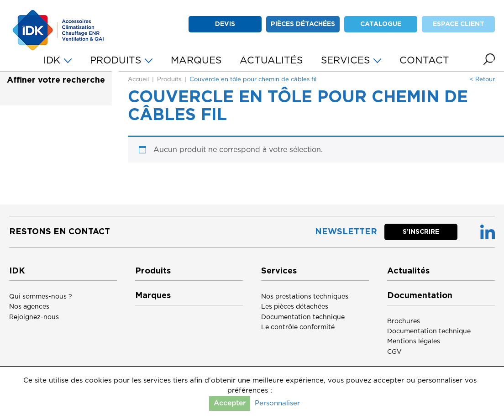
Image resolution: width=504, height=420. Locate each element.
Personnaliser (277, 403)
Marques (153, 296)
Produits (169, 80)
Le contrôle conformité (298, 327)
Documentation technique (303, 317)
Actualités (408, 271)
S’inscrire (421, 232)
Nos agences (29, 307)
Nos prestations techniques (305, 297)
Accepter (230, 403)
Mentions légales (414, 341)
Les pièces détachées (295, 307)
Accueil (138, 80)
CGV (394, 352)
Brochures (404, 321)
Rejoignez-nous (34, 317)
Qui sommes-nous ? (41, 297)
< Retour (482, 80)
